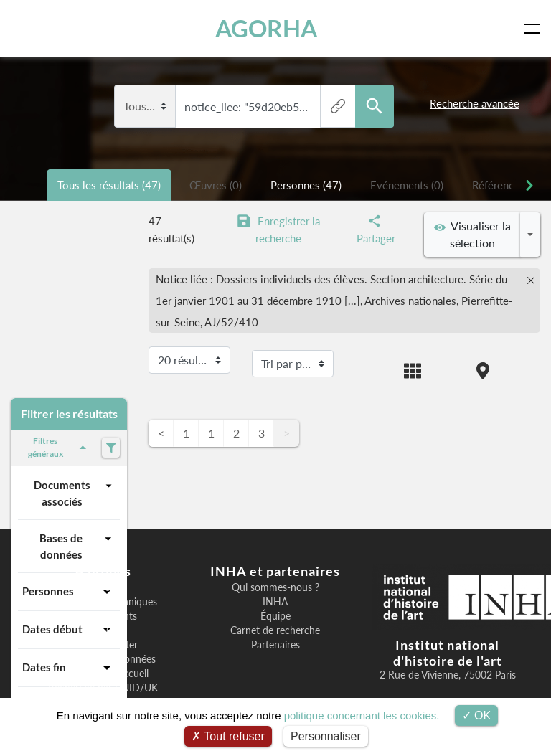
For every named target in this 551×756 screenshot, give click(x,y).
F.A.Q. (103, 630)
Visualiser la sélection (472, 234)
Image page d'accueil (103, 674)
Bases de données (77, 545)
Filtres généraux (60, 447)
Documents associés (75, 492)
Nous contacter (103, 645)
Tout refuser (228, 736)
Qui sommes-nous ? (275, 587)
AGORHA (271, 28)
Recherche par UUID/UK (103, 688)
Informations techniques (103, 602)
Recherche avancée (475, 103)
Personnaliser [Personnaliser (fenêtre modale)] (326, 736)
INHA (275, 602)
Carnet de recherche (275, 630)
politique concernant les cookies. (362, 715)
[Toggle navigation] (535, 29)
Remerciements (103, 616)
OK (477, 715)
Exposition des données (103, 659)
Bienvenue (103, 587)
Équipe (275, 616)
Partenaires (275, 645)
